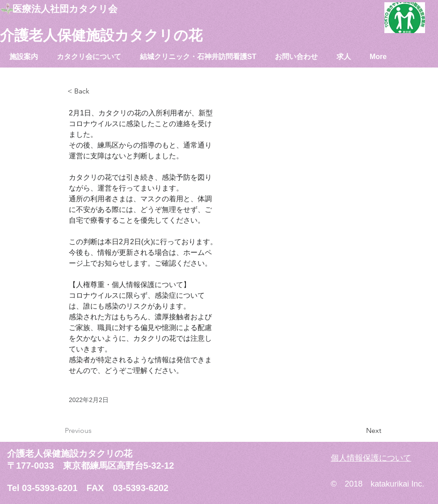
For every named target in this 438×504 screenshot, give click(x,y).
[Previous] (94, 431)
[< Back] (97, 91)
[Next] (359, 431)
